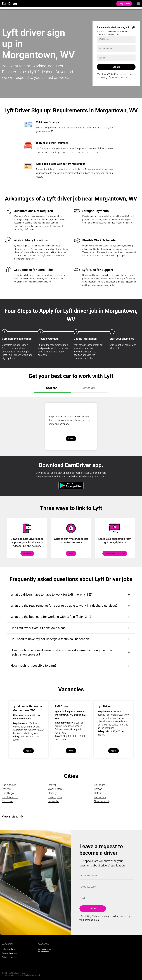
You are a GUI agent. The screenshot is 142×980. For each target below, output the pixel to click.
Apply (28, 751)
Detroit (98, 793)
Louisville (53, 801)
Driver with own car (10, 953)
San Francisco (10, 797)
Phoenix (7, 789)
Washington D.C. (58, 789)
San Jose (7, 801)
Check (71, 439)
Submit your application (115, 553)
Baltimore (100, 785)
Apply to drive (124, 4)
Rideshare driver (9, 949)
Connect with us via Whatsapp (44, 950)
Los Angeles (9, 785)
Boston (98, 789)
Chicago (53, 793)
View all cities (10, 817)
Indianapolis (55, 797)
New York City (102, 801)
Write (71, 553)
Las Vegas (100, 797)
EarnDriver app (20, 355)
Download (27, 553)
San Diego (8, 793)
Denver (52, 785)
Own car (52, 388)
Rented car (89, 388)
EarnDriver (10, 4)
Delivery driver (8, 957)
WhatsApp (22, 352)
